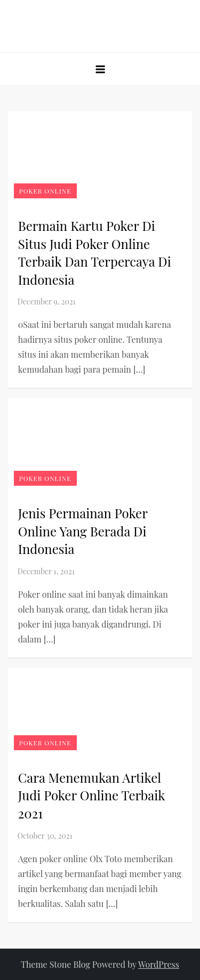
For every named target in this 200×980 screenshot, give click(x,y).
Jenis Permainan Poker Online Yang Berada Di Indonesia (83, 531)
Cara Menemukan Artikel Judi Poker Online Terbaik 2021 (91, 795)
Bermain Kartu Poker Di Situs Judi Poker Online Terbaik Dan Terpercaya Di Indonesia (95, 252)
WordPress (159, 964)
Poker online (45, 191)
